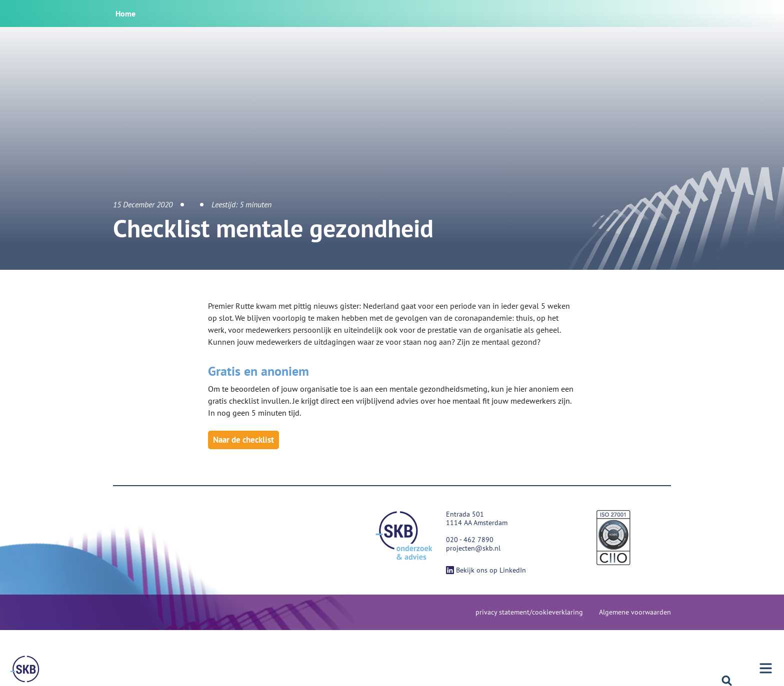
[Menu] (25, 669)
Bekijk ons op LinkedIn (486, 570)
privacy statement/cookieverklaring (529, 612)
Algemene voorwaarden (635, 612)
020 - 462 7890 (470, 540)
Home (125, 13)
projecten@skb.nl (473, 548)
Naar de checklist (243, 440)
